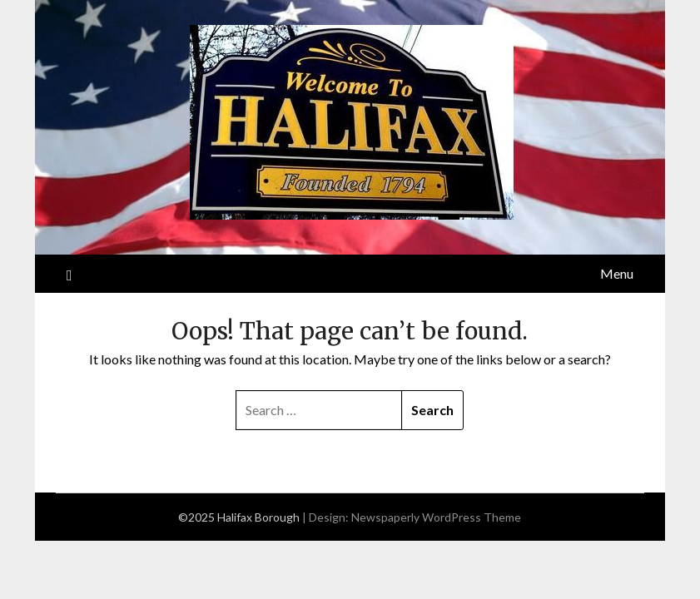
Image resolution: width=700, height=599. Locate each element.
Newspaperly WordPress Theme (436, 517)
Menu (617, 273)
